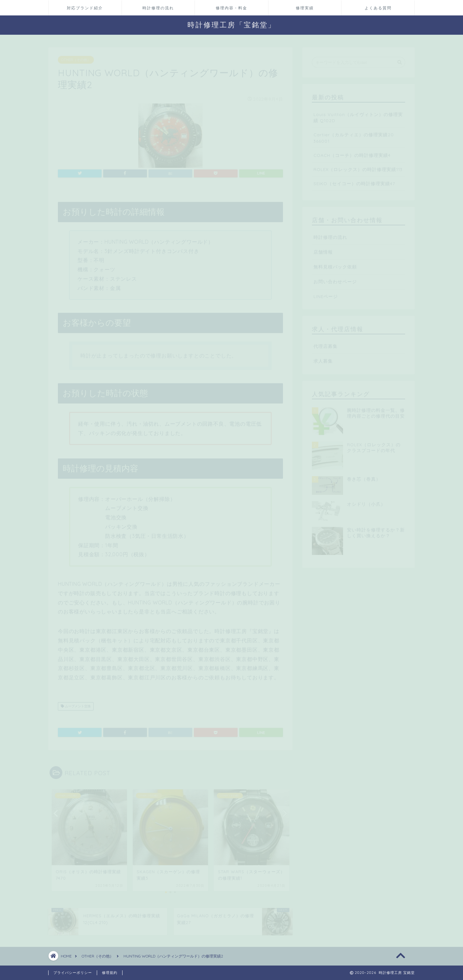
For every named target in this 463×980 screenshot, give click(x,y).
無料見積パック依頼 (335, 264)
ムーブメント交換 (76, 703)
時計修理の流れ (158, 8)
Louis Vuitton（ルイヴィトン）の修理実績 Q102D (358, 114)
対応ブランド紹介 (85, 8)
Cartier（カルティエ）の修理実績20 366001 (354, 135)
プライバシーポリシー (73, 973)
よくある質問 (378, 8)
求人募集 (323, 358)
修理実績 (305, 8)
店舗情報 (323, 249)
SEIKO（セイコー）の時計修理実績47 (354, 181)
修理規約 (110, 973)
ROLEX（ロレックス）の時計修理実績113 (358, 166)
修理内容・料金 (232, 8)
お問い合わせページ (335, 279)
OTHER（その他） (76, 57)
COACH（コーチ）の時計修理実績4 (352, 152)
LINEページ (326, 293)
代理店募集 (326, 343)
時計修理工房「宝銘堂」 (232, 25)
